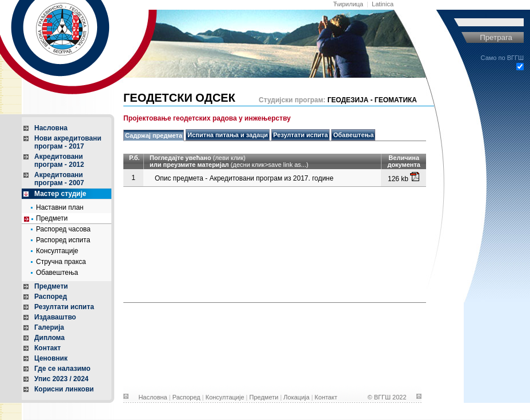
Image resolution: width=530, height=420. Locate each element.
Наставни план (60, 207)
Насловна (51, 128)
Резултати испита (64, 307)
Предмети (52, 218)
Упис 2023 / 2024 (61, 379)
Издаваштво (55, 317)
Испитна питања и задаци (228, 135)
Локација (296, 397)
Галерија (49, 327)
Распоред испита (63, 240)
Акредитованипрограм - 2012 (59, 161)
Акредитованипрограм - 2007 (59, 179)
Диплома (49, 338)
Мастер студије (60, 194)
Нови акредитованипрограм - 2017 (68, 142)
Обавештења (57, 273)
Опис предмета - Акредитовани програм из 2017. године (244, 178)
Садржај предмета (154, 135)
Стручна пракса (61, 262)
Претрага (496, 37)
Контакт (47, 348)
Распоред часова (63, 229)
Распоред (51, 297)
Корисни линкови (64, 389)
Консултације (57, 251)
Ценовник (51, 358)
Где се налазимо (62, 369)
